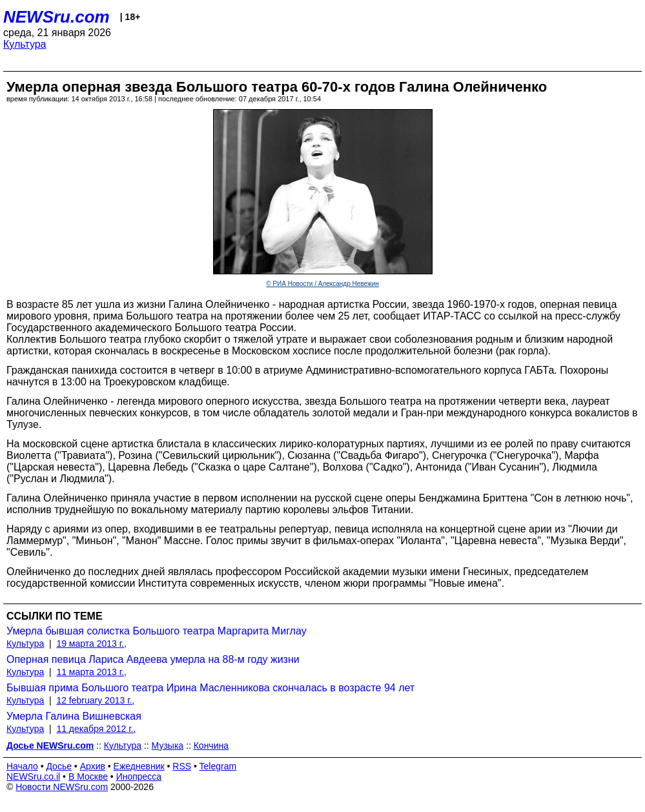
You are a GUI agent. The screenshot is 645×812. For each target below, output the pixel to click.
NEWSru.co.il (33, 776)
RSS (182, 766)
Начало (22, 766)
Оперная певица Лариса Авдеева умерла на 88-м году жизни (153, 659)
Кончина (211, 746)
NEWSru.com (56, 17)
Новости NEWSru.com (62, 787)
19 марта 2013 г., (91, 644)
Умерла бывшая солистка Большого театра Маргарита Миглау (157, 631)
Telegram (218, 766)
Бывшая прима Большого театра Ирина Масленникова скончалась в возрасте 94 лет (210, 688)
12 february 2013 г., (95, 700)
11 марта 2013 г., (91, 672)
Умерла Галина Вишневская (74, 716)
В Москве (88, 776)
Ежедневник (139, 766)
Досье (59, 766)
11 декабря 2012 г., (96, 729)
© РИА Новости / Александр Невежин (322, 284)
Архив (93, 766)
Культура (25, 44)
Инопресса (139, 776)
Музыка (168, 746)
